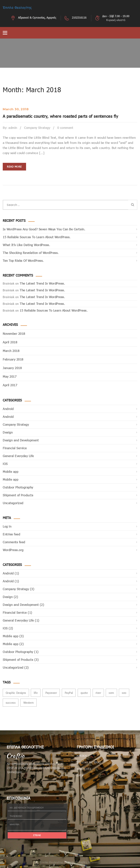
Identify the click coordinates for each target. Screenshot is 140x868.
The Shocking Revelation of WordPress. (31, 253)
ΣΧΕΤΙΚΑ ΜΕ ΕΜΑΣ (89, 762)
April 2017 (10, 385)
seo (124, 693)
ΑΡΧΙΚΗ (82, 756)
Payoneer (51, 693)
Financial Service (15, 448)
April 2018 (10, 342)
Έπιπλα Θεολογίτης (17, 7)
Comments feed (14, 542)
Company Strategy (37, 128)
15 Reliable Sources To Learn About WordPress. (37, 237)
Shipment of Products (18, 495)
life (36, 693)
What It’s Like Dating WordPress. (26, 245)
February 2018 (13, 359)
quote (84, 693)
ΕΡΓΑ (80, 775)
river (98, 693)
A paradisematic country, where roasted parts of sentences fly (60, 116)
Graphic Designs (16, 693)
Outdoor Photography (18, 487)
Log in (7, 526)
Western (29, 703)
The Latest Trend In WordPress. (42, 283)
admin (13, 128)
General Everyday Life (18, 456)
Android (8, 409)
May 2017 (10, 376)
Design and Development (21, 440)
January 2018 (12, 368)
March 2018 (11, 351)
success (11, 703)
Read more (14, 167)
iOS (5, 464)
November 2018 (14, 334)
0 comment (65, 128)
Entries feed (11, 534)
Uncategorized (13, 503)
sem (111, 693)
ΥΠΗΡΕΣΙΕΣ (84, 769)
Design (8, 432)
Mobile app (10, 472)
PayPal (69, 693)
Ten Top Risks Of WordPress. (23, 261)
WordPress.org (13, 550)
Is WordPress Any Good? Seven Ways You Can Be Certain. (44, 229)
